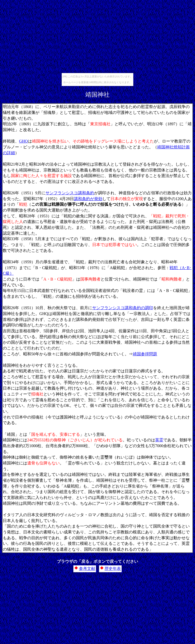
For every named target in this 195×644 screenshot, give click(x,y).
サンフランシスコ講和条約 (70, 193)
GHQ (23, 141)
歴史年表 (113, 569)
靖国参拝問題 (145, 354)
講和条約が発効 (88, 199)
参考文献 (87, 569)
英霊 (159, 440)
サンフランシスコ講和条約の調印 (123, 308)
